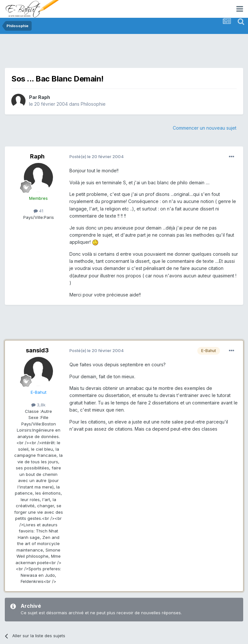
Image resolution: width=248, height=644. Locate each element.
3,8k (38, 405)
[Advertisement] (122, 53)
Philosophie (93, 104)
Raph (44, 97)
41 (38, 211)
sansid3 (37, 350)
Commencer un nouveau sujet (205, 128)
